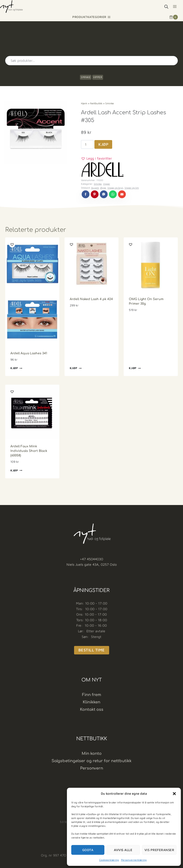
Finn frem (92, 695)
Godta (88, 850)
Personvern (92, 768)
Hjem (84, 103)
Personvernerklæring (134, 860)
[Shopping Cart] (174, 17)
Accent (95, 188)
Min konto (92, 754)
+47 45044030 (91, 559)
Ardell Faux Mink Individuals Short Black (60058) (29, 451)
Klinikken (91, 702)
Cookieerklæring (109, 860)
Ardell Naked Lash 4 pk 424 (91, 299)
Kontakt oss (92, 709)
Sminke (86, 77)
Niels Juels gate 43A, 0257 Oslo (92, 564)
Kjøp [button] (16, 368)
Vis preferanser (159, 850)
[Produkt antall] (87, 144)
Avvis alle (123, 850)
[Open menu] (175, 6)
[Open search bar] (166, 7)
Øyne (103, 188)
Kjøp (103, 144)
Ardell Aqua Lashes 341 (29, 353)
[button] (174, 794)
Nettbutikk (96, 103)
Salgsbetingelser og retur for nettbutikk (91, 761)
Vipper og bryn (115, 188)
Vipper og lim (132, 188)
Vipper (98, 77)
